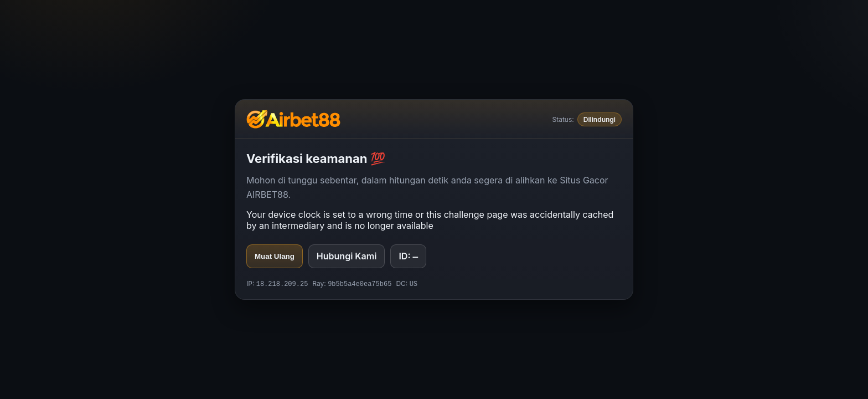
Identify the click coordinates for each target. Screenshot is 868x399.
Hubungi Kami (347, 255)
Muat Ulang (275, 256)
